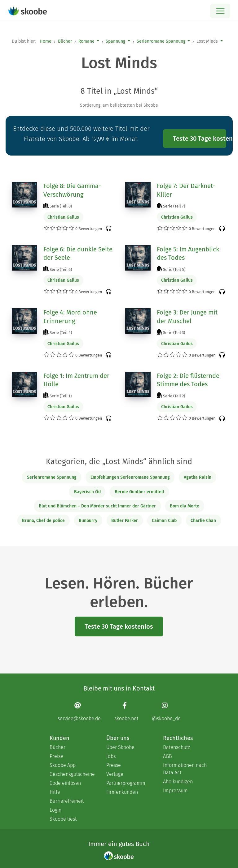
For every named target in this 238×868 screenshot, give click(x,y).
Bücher (65, 41)
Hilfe (55, 792)
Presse (114, 765)
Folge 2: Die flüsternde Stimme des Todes (188, 380)
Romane (86, 41)
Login (55, 810)
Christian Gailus (63, 217)
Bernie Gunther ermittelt (139, 492)
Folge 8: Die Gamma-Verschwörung (72, 190)
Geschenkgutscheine (72, 774)
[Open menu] (220, 11)
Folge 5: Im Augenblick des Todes (188, 254)
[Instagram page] (166, 711)
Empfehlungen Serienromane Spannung (130, 477)
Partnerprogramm (126, 783)
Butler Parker (125, 521)
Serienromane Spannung (161, 41)
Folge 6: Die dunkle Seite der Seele (78, 254)
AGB (167, 756)
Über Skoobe (120, 747)
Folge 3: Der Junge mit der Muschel (187, 317)
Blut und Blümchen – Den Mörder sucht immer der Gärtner (97, 506)
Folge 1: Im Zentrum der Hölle (76, 380)
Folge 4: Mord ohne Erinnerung (70, 317)
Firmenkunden (122, 792)
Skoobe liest (63, 819)
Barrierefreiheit (67, 801)
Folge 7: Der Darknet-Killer (186, 190)
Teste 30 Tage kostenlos (200, 139)
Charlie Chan (203, 521)
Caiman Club (164, 521)
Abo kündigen (178, 782)
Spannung (115, 41)
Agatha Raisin (198, 477)
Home (46, 41)
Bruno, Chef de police (43, 521)
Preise (56, 756)
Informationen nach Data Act (185, 769)
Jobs (111, 756)
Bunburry (88, 521)
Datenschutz (176, 747)
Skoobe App (63, 765)
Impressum (175, 791)
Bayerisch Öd (87, 492)
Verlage (115, 774)
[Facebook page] (126, 711)
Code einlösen (65, 783)
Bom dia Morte (185, 506)
